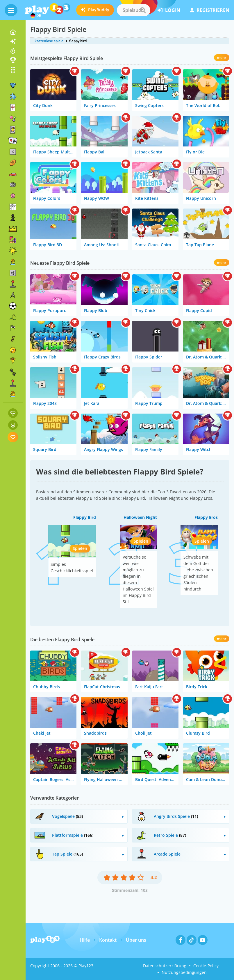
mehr (222, 57)
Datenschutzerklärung (165, 966)
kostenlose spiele (49, 41)
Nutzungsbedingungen (184, 972)
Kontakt (108, 940)
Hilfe (85, 940)
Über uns (136, 940)
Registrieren (210, 10)
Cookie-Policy (206, 966)
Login (169, 10)
